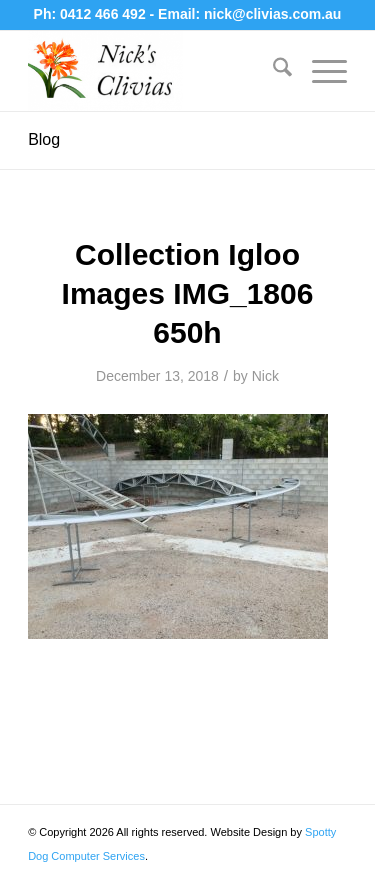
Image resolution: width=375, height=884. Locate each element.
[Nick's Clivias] (155, 71)
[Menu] (319, 71)
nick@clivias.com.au (272, 14)
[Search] (272, 71)
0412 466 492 (105, 14)
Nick (265, 376)
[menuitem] (272, 71)
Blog (44, 139)
